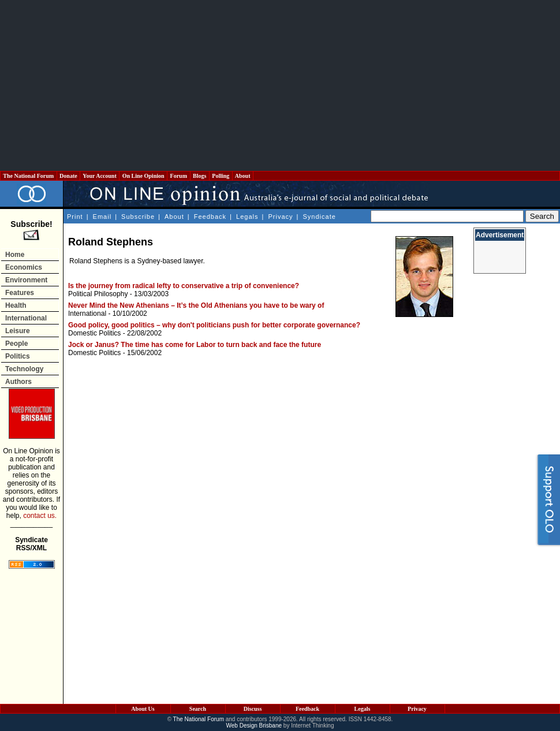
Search (198, 709)
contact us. (40, 516)
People (16, 344)
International (26, 318)
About (243, 176)
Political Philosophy (98, 294)
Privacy (280, 217)
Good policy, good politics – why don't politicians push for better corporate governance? (214, 325)
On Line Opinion (143, 176)
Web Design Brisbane (254, 726)
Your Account (100, 176)
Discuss (253, 709)
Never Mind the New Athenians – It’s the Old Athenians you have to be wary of (196, 305)
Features (20, 293)
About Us (143, 709)
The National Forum (29, 176)
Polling (221, 176)
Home (15, 255)
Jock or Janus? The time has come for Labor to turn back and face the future (195, 345)
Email (102, 217)
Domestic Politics (94, 333)
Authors (18, 382)
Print (75, 217)
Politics (18, 356)
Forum (178, 176)
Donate (69, 176)
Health (16, 305)
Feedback (210, 217)
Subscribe (138, 217)
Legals (247, 217)
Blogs (200, 176)
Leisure (18, 331)
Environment (26, 280)
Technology (24, 369)
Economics (24, 267)
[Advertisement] (280, 85)
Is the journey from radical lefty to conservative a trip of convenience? (184, 286)
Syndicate (320, 217)
